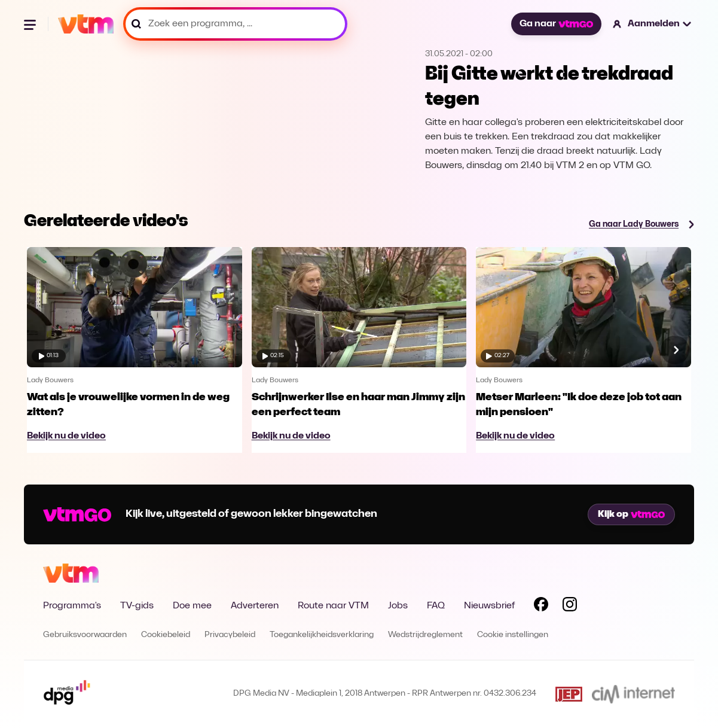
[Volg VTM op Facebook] (541, 607)
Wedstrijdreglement (425, 635)
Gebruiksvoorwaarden (85, 635)
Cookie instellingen (513, 635)
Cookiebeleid (166, 635)
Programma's (72, 606)
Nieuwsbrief (489, 606)
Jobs (398, 606)
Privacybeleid (230, 635)
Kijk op (631, 514)
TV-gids (137, 606)
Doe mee (192, 606)
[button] (653, 24)
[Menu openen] (31, 24)
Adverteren (255, 606)
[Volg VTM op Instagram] (570, 607)
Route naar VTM (333, 606)
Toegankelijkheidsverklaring (322, 635)
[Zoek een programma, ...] (235, 24)
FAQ (436, 606)
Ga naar (556, 24)
